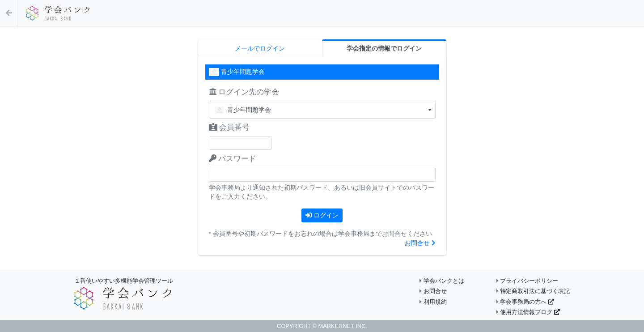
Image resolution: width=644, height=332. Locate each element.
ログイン (322, 215)
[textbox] (322, 110)
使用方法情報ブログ (528, 312)
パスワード (233, 159)
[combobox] (322, 110)
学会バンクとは (442, 281)
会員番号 (229, 127)
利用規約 (433, 302)
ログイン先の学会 (244, 92)
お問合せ (420, 243)
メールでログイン (260, 49)
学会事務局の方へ (525, 302)
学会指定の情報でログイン (384, 49)
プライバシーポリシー (527, 281)
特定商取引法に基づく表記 (533, 291)
